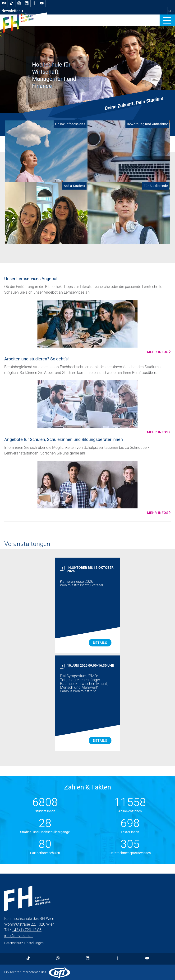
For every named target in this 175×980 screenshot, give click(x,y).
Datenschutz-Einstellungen (24, 943)
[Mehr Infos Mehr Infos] (87, 327)
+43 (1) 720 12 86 (27, 930)
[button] (167, 20)
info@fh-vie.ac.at (18, 936)
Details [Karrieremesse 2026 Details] (100, 643)
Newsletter (12, 11)
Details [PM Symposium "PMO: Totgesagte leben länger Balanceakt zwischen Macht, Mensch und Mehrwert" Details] (100, 741)
